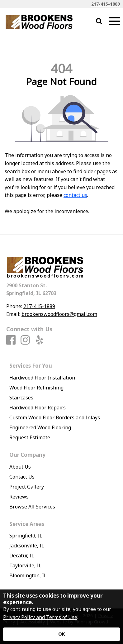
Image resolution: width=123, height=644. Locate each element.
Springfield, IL (26, 536)
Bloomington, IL (28, 575)
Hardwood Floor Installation (42, 378)
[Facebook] (11, 340)
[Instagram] (25, 340)
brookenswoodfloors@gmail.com (59, 314)
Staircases (21, 398)
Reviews (19, 497)
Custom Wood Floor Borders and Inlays (55, 417)
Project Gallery (27, 487)
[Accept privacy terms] (61, 634)
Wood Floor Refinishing (36, 388)
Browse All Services (32, 507)
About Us (20, 467)
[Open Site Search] (99, 22)
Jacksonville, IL (27, 546)
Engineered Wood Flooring (40, 427)
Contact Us (22, 477)
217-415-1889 (106, 4)
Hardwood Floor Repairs (38, 408)
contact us (75, 195)
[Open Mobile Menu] (114, 21)
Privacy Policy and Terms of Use (40, 617)
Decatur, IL (22, 556)
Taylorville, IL (25, 565)
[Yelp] (40, 340)
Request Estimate (30, 437)
